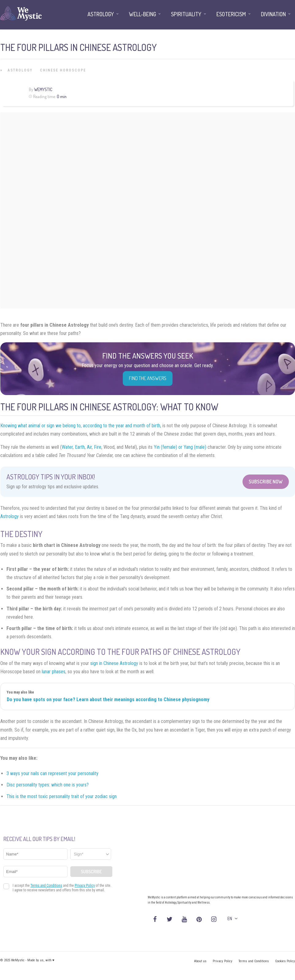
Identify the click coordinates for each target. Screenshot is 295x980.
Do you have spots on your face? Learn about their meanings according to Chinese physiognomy (108, 699)
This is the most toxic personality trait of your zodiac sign (62, 796)
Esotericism (231, 14)
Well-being (142, 14)
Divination (273, 14)
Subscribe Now (266, 482)
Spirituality (186, 14)
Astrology (20, 70)
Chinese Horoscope (63, 70)
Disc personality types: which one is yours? (48, 785)
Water (67, 447)
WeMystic (43, 89)
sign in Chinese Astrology (114, 663)
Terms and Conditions (254, 961)
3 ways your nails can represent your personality (52, 773)
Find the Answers (148, 378)
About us (200, 961)
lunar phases (54, 672)
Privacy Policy (223, 961)
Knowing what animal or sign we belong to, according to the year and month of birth (80, 426)
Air (89, 447)
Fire (98, 447)
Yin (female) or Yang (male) (180, 447)
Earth (80, 447)
